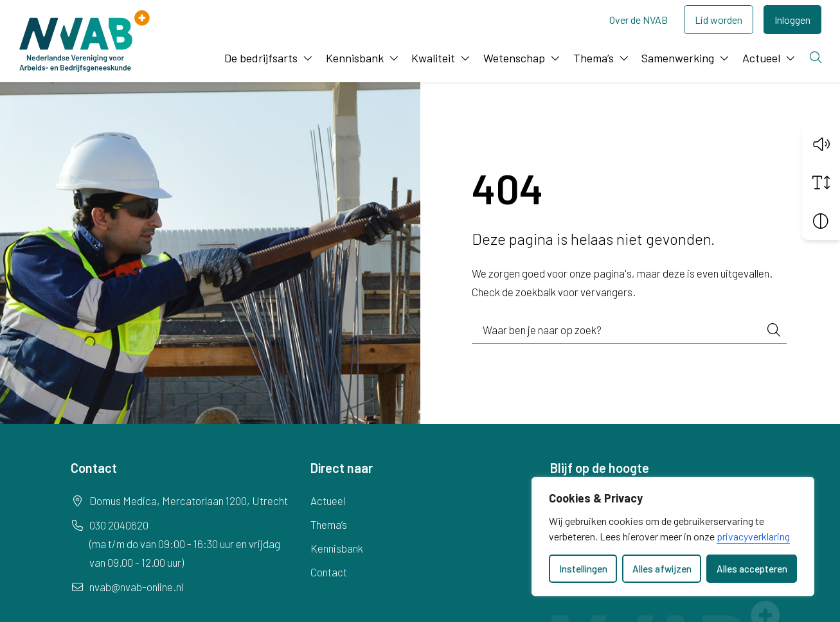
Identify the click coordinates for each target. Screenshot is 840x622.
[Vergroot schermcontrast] (821, 220)
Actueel (761, 58)
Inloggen (792, 20)
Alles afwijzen (662, 569)
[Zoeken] (817, 58)
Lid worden (719, 20)
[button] (821, 143)
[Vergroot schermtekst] (821, 182)
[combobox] (629, 330)
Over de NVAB (639, 20)
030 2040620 (119, 525)
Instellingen (583, 569)
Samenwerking (678, 58)
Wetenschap (514, 58)
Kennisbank (355, 58)
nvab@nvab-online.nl (136, 587)
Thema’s (594, 58)
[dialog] (673, 537)
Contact (329, 572)
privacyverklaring (753, 536)
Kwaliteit (433, 58)
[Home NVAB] (85, 41)
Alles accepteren (752, 569)
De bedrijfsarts (261, 58)
